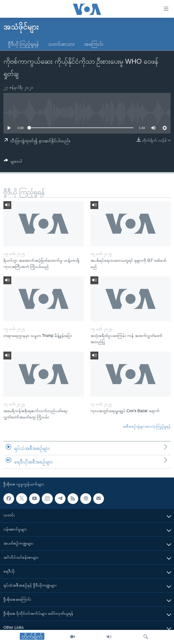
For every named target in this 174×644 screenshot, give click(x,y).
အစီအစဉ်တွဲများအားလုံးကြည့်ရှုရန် (147, 426)
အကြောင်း (94, 44)
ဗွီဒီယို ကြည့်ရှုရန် (23, 44)
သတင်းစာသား (61, 44)
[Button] (13, 162)
